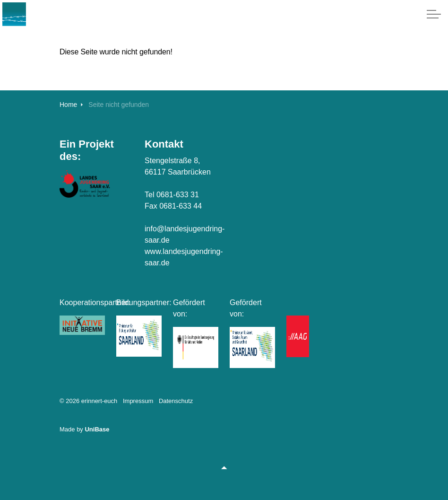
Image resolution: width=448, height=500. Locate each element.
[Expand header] (434, 14)
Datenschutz (176, 401)
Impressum (138, 401)
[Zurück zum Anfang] (224, 468)
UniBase (97, 429)
